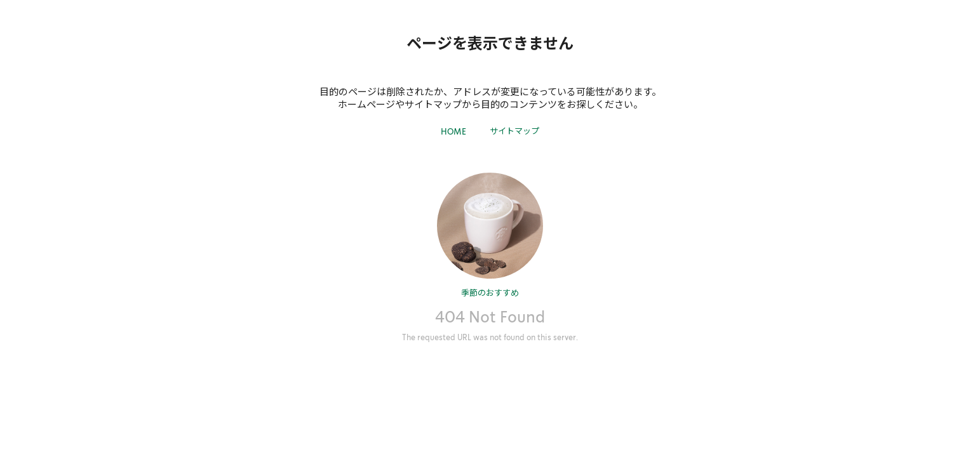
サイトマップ (514, 130)
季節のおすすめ (490, 292)
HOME (453, 132)
